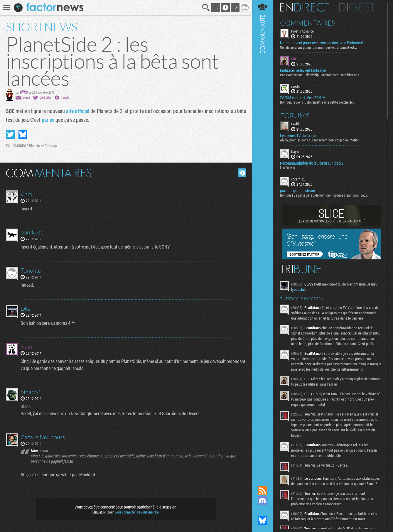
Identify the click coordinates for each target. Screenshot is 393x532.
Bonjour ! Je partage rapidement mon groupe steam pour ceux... (325, 195)
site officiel (78, 111)
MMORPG (19, 146)
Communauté (262, 237)
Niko (24, 92)
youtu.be (298, 289)
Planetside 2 (38, 146)
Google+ (66, 98)
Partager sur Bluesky (23, 134)
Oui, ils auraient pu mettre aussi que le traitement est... (318, 47)
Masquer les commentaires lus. (242, 173)
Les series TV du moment (300, 136)
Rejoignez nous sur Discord (262, 501)
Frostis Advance (302, 31)
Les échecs (287, 168)
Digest (357, 7)
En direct (305, 7)
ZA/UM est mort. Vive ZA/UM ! (304, 98)
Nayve (295, 151)
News (53, 146)
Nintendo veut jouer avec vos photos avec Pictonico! (321, 43)
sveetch (296, 86)
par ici (48, 120)
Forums (295, 116)
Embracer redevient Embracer (303, 70)
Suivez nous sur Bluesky (262, 521)
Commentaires (308, 23)
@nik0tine (45, 98)
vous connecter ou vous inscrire (137, 512)
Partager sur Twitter (10, 134)
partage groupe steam (297, 191)
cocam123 (298, 179)
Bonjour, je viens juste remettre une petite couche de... (318, 102)
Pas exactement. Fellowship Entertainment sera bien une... (321, 75)
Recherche (206, 8)
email (26, 98)
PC (8, 146)
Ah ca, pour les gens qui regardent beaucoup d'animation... (321, 140)
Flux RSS (262, 491)
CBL (294, 59)
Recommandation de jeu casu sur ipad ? (312, 163)
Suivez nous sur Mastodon (262, 511)
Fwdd (295, 124)
